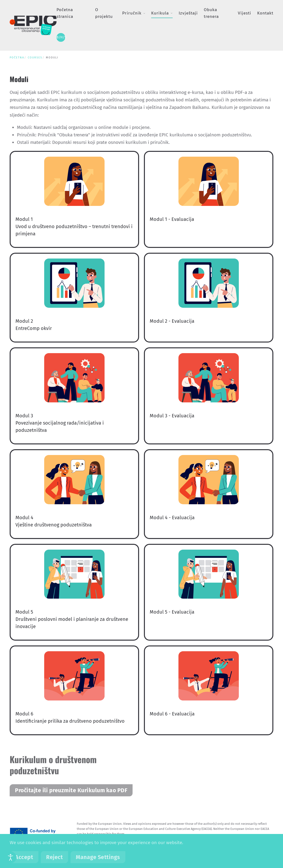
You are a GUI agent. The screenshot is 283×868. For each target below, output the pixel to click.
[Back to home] (33, 25)
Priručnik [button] (134, 13)
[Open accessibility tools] (11, 857)
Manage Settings (98, 857)
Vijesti (244, 13)
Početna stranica (65, 13)
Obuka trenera (211, 13)
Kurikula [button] (162, 13)
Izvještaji (188, 13)
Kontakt (265, 13)
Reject (54, 857)
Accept (24, 857)
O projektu (104, 13)
